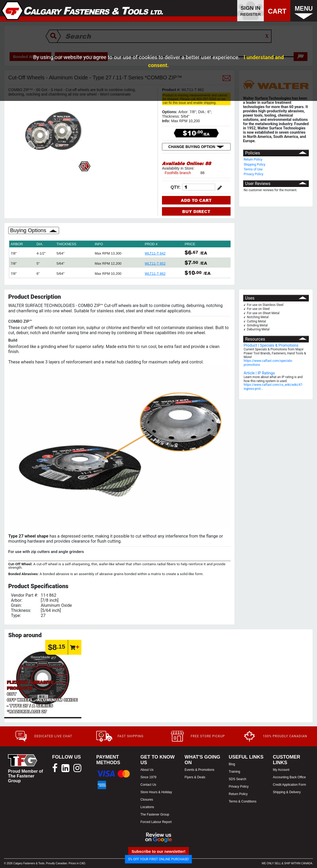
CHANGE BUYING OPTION (196, 147)
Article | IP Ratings (259, 373)
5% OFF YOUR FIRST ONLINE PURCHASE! (159, 859)
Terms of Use (253, 169)
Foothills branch (178, 173)
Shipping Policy (255, 165)
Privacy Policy (253, 174)
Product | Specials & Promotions (271, 345)
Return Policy (253, 159)
